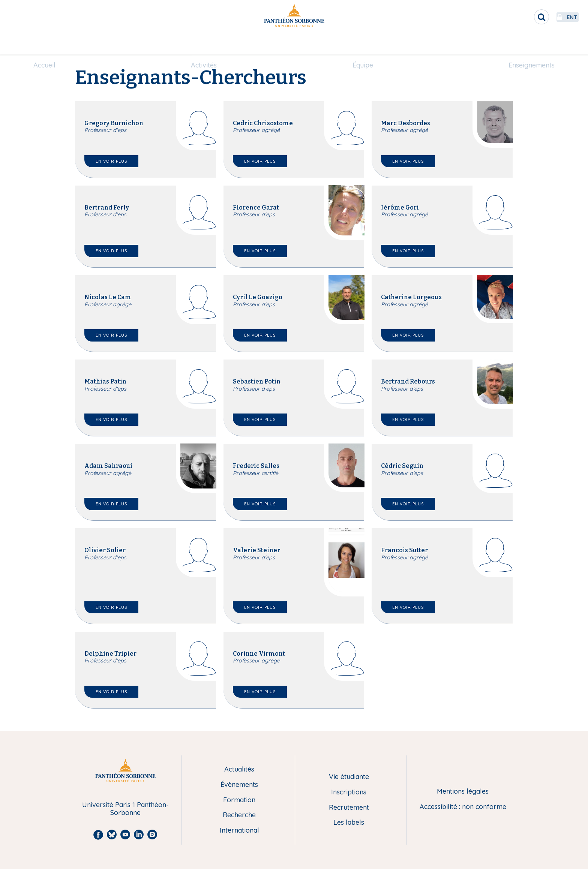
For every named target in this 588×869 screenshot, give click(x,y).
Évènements (239, 785)
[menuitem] (44, 44)
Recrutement (349, 808)
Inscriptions (349, 792)
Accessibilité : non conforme (463, 807)
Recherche (239, 815)
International (239, 831)
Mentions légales (463, 792)
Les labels (349, 823)
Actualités (239, 769)
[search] (515, 17)
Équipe (363, 44)
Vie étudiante (349, 777)
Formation (239, 800)
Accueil (44, 44)
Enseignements (532, 44)
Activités (204, 44)
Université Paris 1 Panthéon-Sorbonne (125, 809)
